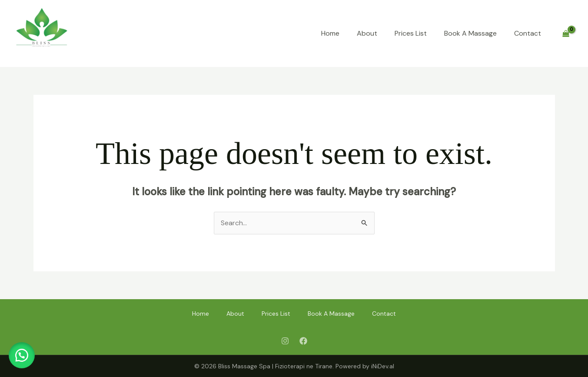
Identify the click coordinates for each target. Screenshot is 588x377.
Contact (528, 33)
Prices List (411, 33)
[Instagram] (285, 341)
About (367, 33)
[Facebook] (303, 341)
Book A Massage (470, 33)
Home (330, 33)
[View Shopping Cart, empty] (566, 34)
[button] (22, 355)
